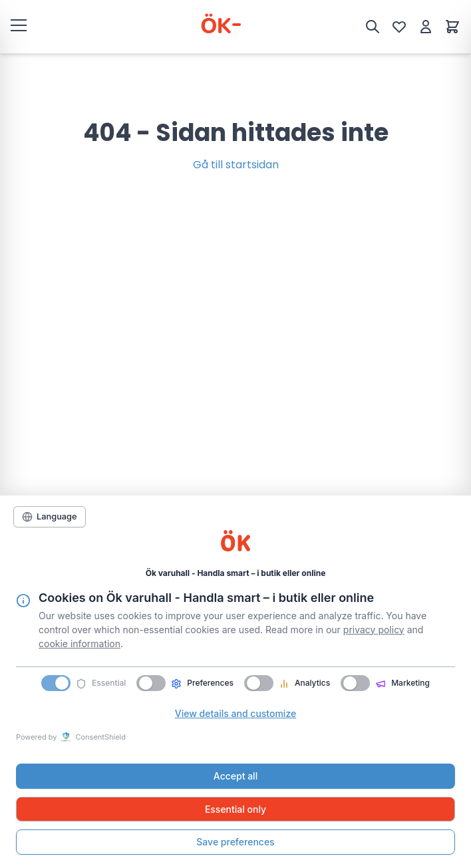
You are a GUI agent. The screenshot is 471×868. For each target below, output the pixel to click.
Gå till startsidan (236, 165)
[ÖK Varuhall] (201, 27)
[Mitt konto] (426, 27)
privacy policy (374, 630)
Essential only (235, 809)
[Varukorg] (452, 27)
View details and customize (235, 713)
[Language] (50, 517)
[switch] (151, 683)
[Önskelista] (399, 27)
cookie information (79, 644)
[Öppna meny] (19, 25)
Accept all (235, 776)
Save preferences (235, 842)
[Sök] (373, 27)
